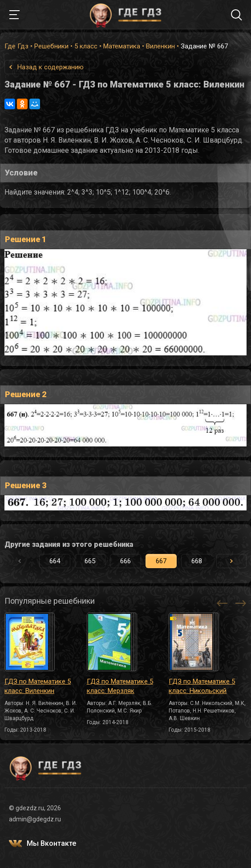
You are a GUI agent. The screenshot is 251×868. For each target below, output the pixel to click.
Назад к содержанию (51, 67)
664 (55, 561)
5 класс (86, 46)
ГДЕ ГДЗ (125, 15)
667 (161, 561)
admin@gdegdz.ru (35, 819)
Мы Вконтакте (51, 843)
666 (125, 561)
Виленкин (160, 46)
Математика (122, 46)
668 (197, 561)
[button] (231, 561)
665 (90, 561)
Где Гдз (16, 46)
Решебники (51, 46)
